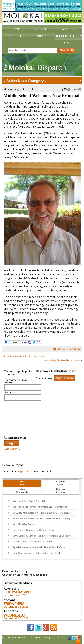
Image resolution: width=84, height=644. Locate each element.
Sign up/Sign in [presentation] (60, 491)
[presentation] (23, 418)
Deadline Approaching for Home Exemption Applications (42, 513)
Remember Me (15, 438)
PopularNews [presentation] (61, 483)
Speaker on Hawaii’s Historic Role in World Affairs (39, 547)
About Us (15, 36)
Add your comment (67, 349)
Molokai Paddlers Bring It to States (24, 357)
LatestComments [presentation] (22, 491)
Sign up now (64, 378)
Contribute (42, 36)
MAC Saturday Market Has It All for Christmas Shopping (42, 536)
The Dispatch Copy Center (69, 40)
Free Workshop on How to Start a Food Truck (36, 553)
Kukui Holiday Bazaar (24, 524)
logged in (23, 471)
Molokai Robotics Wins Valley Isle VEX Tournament (40, 507)
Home (16, 29)
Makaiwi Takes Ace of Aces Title (29, 501)
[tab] (22, 483)
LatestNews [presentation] (22, 483)
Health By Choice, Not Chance (62, 361)
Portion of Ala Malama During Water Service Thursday (41, 518)
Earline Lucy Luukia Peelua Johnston (32, 542)
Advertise (69, 29)
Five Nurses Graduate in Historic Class (33, 530)
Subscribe (42, 29)
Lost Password (12, 449)
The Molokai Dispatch (42, 65)
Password (10, 393)
